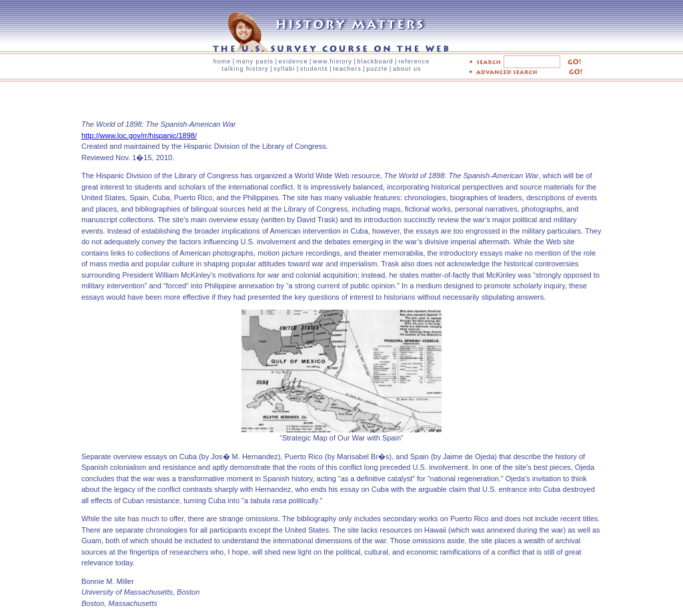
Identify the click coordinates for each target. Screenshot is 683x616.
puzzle (377, 69)
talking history (245, 69)
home (222, 61)
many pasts (255, 61)
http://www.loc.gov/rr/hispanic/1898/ (139, 135)
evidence (293, 61)
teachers (347, 69)
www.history (332, 61)
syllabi (284, 69)
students (314, 69)
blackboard (376, 61)
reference (414, 61)
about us (407, 69)
